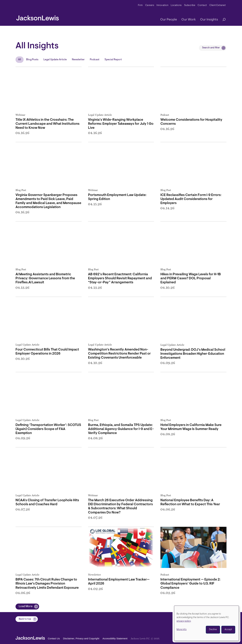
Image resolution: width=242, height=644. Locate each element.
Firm (140, 5)
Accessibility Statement (115, 638)
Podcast (95, 60)
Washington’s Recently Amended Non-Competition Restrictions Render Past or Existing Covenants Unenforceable (119, 354)
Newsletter (78, 60)
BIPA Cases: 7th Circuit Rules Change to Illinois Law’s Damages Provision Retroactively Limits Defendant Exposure (47, 584)
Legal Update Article (55, 60)
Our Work (189, 20)
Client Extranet (218, 5)
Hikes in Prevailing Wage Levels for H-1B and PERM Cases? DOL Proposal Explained (191, 278)
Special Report (113, 60)
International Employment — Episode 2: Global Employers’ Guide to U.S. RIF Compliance (190, 584)
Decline (213, 630)
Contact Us (54, 638)
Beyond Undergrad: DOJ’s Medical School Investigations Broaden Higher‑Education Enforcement (193, 354)
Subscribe (190, 5)
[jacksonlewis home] (38, 17)
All (20, 60)
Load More (26, 606)
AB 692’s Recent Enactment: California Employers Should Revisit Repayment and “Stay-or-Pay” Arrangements (120, 278)
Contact (202, 5)
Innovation (162, 5)
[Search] (222, 20)
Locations (176, 5)
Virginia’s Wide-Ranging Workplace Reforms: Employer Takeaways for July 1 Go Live (121, 124)
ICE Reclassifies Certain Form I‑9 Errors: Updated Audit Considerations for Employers (191, 199)
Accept (228, 630)
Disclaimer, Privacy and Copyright (81, 638)
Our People (169, 20)
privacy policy (184, 621)
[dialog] (206, 623)
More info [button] (182, 630)
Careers (150, 5)
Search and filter (211, 48)
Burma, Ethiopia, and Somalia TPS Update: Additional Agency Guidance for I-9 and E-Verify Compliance (121, 429)
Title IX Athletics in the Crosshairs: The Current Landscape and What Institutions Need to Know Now (47, 124)
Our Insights (209, 20)
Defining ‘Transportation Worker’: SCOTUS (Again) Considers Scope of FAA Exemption (48, 429)
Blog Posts (32, 60)
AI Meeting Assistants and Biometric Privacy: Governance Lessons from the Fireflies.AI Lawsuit (45, 278)
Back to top (25, 619)
